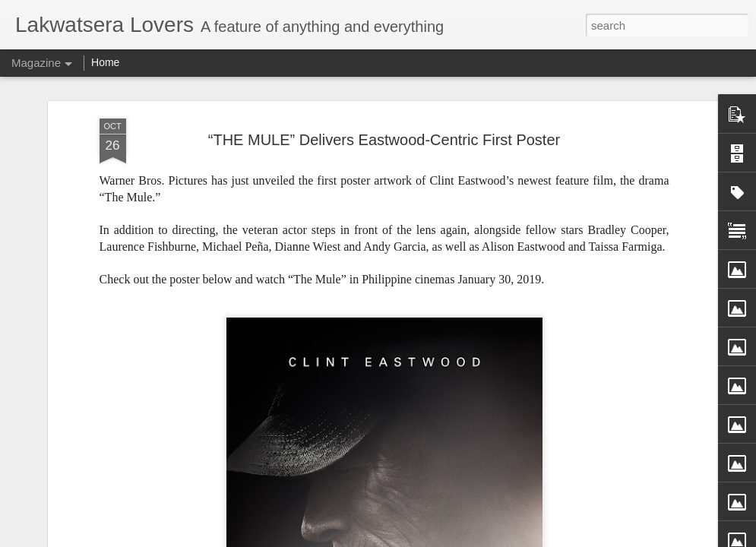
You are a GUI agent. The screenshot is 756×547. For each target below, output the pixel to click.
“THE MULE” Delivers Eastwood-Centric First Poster (384, 133)
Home (105, 62)
